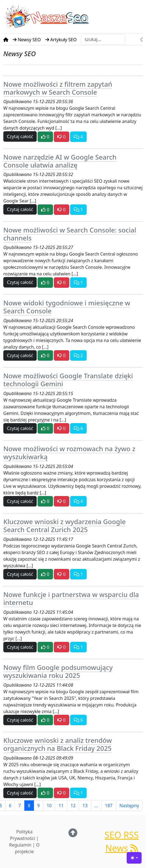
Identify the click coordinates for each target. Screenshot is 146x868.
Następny (129, 806)
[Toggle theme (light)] (134, 858)
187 (109, 806)
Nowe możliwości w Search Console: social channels (70, 234)
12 (73, 806)
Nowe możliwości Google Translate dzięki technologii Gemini (68, 380)
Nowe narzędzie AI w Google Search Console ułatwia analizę (60, 161)
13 (85, 806)
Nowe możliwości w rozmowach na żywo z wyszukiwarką (69, 453)
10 (49, 806)
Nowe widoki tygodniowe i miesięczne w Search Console (67, 307)
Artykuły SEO (61, 40)
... (96, 806)
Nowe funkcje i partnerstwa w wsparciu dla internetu (71, 598)
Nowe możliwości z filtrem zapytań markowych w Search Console (58, 88)
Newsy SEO (27, 40)
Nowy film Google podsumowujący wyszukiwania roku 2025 (58, 671)
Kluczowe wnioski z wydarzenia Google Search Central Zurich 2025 (64, 525)
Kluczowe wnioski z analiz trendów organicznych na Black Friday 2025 (58, 744)
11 (61, 806)
